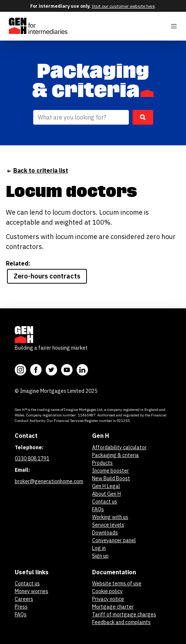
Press (21, 607)
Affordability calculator (119, 447)
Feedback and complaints (121, 622)
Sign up (100, 556)
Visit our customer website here (123, 6)
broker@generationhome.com (49, 481)
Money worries (31, 591)
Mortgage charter (113, 607)
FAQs (98, 509)
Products (102, 463)
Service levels (108, 525)
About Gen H (106, 494)
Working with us (110, 517)
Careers (24, 599)
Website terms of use (117, 584)
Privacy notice (108, 599)
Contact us (105, 502)
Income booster (110, 471)
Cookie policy (107, 591)
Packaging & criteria (115, 455)
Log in (99, 548)
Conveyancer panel (114, 540)
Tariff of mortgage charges (124, 614)
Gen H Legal (106, 486)
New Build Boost (111, 478)
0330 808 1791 (32, 458)
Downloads (105, 533)
